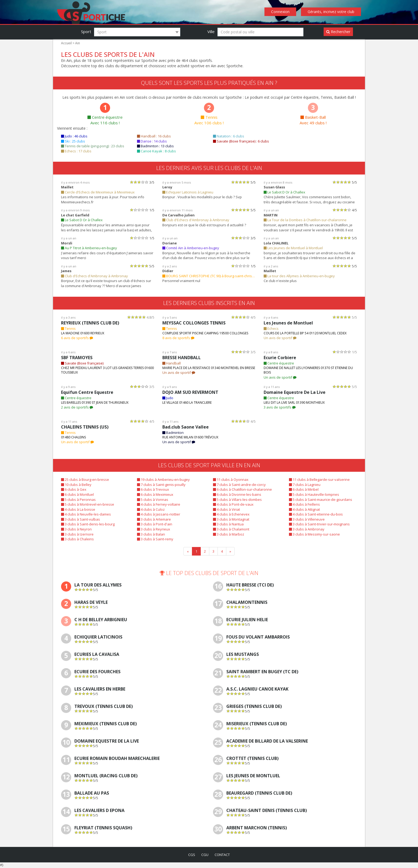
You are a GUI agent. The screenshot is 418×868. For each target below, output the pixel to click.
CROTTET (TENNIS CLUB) (253, 759)
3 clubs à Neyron (76, 529)
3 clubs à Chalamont (231, 529)
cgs (191, 855)
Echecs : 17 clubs (77, 151)
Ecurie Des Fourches (100, 672)
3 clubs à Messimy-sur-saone (313, 534)
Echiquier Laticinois (99, 638)
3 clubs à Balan (151, 534)
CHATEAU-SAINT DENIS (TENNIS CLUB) (267, 811)
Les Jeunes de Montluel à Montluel (292, 248)
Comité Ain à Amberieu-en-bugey (190, 248)
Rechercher (338, 32)
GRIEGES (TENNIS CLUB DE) (256, 707)
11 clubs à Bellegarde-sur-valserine (318, 480)
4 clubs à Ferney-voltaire (158, 504)
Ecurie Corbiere (280, 358)
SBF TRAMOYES (78, 358)
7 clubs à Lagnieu (305, 485)
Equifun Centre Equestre (86, 392)
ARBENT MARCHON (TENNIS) (257, 828)
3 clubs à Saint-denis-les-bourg (87, 524)
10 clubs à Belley (76, 485)
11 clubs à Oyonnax (230, 480)
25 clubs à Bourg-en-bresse (84, 480)
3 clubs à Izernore (77, 534)
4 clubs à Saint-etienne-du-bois (315, 514)
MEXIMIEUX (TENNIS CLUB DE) (106, 724)
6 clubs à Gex (74, 490)
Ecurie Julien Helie (249, 620)
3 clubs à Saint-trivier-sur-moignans (318, 524)
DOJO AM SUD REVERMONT (192, 392)
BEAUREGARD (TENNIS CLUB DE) (262, 794)
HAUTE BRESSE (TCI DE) (252, 586)
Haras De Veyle (93, 603)
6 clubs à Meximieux (155, 495)
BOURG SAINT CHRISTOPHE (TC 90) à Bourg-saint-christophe (209, 276)
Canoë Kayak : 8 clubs (156, 151)
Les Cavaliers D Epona (101, 811)
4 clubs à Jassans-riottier (158, 514)
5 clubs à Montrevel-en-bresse (86, 504)
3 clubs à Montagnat (231, 519)
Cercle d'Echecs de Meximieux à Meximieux (97, 192)
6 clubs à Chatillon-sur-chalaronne (241, 490)
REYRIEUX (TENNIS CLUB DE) (92, 323)
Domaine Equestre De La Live (294, 392)
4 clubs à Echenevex (231, 514)
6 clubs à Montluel (77, 495)
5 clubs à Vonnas (152, 500)
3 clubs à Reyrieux (153, 529)
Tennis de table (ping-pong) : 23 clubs (92, 146)
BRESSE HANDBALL (184, 358)
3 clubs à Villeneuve (306, 519)
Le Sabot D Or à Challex (284, 192)
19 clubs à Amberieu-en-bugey (162, 480)
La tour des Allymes (99, 586)
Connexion (282, 12)
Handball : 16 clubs (154, 136)
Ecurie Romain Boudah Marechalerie (119, 759)
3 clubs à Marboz (228, 534)
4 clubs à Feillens (304, 504)
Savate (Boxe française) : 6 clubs (240, 141)
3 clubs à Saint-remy (155, 539)
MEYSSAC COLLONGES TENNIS (195, 323)
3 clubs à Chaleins (77, 539)
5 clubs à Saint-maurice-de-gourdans (319, 500)
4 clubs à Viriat (226, 510)
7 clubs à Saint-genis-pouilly (160, 485)
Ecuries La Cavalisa (98, 655)
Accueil (66, 43)
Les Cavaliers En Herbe (103, 690)
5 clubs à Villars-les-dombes (237, 500)
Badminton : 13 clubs (155, 146)
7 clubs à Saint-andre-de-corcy (239, 485)
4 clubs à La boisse (78, 510)
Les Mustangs (243, 655)
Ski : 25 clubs (73, 141)
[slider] (139, 182)
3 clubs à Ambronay (306, 529)
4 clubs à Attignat (304, 510)
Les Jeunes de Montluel (288, 323)
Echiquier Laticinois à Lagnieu (187, 192)
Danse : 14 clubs (152, 141)
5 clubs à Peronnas (78, 500)
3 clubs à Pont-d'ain (154, 524)
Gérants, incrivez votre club (332, 12)
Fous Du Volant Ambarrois (259, 638)
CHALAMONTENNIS (247, 603)
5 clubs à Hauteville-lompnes (313, 495)
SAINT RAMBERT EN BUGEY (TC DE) (264, 672)
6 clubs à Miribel (304, 490)
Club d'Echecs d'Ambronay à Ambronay (195, 220)
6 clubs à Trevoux (153, 490)
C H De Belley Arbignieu (103, 620)
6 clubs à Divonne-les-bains (236, 495)
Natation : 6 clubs (228, 136)
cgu (205, 855)
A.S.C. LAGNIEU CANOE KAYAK (259, 690)
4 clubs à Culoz (151, 510)
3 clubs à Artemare (153, 519)
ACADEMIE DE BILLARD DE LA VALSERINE (271, 742)
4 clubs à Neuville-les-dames (85, 514)
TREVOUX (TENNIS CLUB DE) (105, 707)
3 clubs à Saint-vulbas (80, 519)
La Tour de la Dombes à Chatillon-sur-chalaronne (303, 220)
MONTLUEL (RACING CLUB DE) (107, 776)
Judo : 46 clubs (75, 136)
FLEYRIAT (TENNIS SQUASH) (104, 828)
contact (223, 855)
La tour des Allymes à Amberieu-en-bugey (298, 276)
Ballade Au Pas (93, 794)
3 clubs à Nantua (228, 524)
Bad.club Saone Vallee (185, 427)
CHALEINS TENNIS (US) (85, 427)
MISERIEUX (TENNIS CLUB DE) (258, 724)
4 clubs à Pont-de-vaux (233, 504)
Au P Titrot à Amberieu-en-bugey (88, 248)
